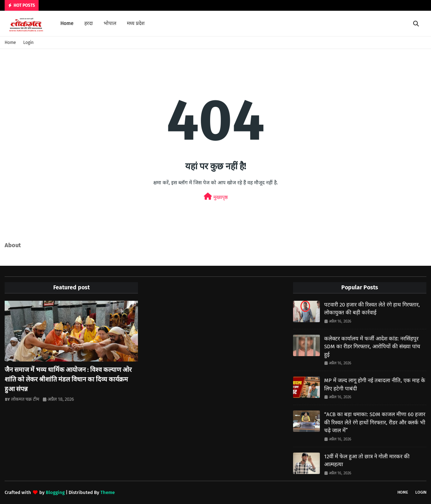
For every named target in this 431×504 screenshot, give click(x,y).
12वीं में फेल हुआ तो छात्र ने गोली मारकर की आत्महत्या (367, 461)
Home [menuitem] (67, 23)
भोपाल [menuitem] (110, 23)
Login (28, 43)
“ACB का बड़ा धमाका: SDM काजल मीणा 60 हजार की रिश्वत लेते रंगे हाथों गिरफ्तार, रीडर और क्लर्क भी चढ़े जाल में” (375, 422)
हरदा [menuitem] (89, 23)
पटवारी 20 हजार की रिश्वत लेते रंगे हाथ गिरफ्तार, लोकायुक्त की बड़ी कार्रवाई (372, 309)
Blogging (55, 492)
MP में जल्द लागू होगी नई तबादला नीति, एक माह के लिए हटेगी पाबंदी (375, 385)
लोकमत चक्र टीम (25, 399)
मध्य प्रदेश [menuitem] (136, 23)
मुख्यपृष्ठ (216, 197)
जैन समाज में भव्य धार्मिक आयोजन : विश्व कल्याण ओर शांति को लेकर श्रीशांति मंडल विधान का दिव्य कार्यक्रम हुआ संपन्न (68, 379)
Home (10, 43)
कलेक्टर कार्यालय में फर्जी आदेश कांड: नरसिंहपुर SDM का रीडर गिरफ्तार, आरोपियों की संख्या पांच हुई (372, 347)
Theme (108, 492)
